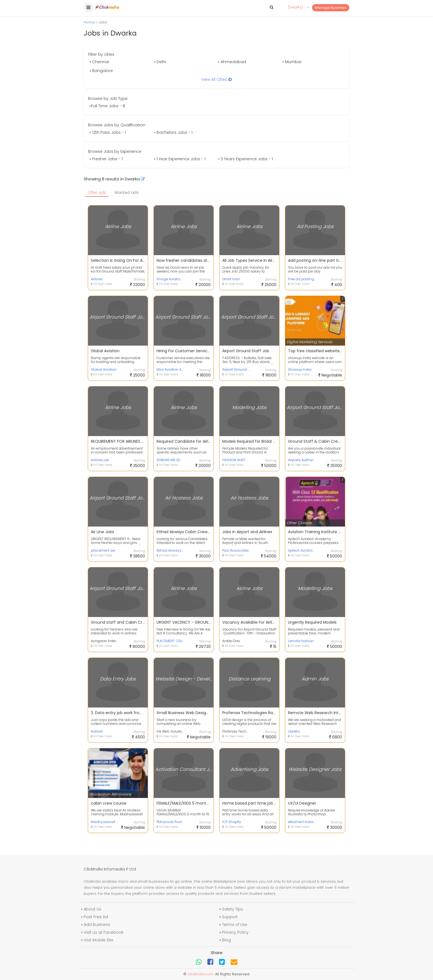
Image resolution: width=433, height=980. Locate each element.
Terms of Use (235, 925)
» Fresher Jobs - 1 (106, 159)
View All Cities (216, 79)
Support (230, 917)
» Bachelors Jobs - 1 (173, 132)
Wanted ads (126, 193)
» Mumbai (292, 62)
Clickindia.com (200, 974)
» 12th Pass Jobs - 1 (108, 132)
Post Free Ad (96, 917)
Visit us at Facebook (104, 932)
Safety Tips (233, 909)
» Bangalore (101, 71)
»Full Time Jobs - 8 (107, 106)
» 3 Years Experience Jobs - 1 (245, 159)
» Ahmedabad (232, 62)
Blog (226, 940)
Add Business (97, 925)
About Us (93, 909)
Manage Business (331, 8)
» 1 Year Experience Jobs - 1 (180, 159)
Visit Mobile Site (99, 940)
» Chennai (99, 62)
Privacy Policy (235, 932)
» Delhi (160, 62)
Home (89, 22)
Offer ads (97, 193)
